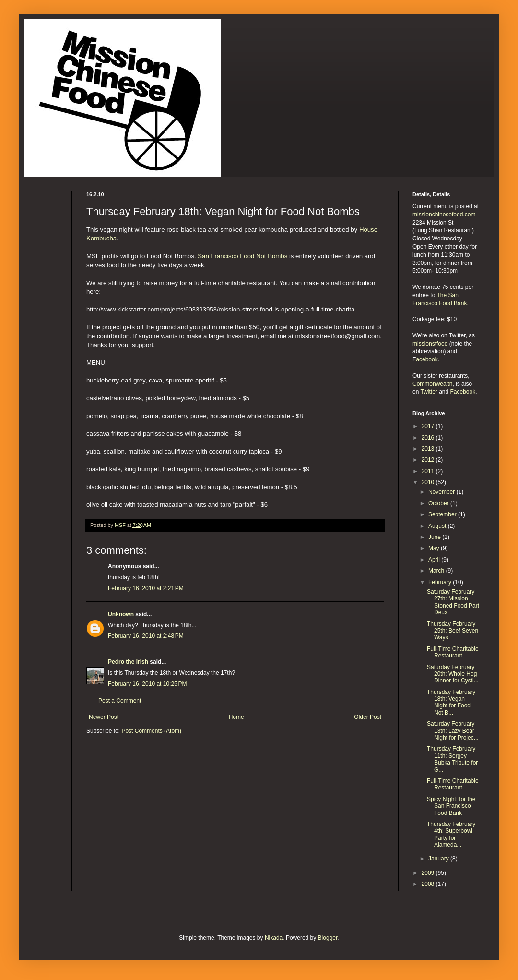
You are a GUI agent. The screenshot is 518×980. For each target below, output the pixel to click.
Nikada (274, 938)
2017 (429, 426)
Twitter (429, 392)
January (439, 859)
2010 (429, 482)
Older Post (368, 717)
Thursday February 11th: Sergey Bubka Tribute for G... (452, 759)
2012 (429, 460)
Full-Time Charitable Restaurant (453, 652)
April (435, 560)
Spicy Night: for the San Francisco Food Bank (451, 806)
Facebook (463, 392)
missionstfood (430, 344)
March (437, 571)
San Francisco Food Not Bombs (242, 256)
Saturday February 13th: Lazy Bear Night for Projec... (453, 731)
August (438, 526)
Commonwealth (432, 384)
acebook (427, 359)
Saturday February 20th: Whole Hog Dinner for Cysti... (453, 674)
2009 (429, 873)
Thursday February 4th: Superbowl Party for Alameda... (451, 834)
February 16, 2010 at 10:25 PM (147, 684)
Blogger (328, 938)
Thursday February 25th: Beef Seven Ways (453, 631)
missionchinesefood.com (444, 215)
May (435, 548)
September (443, 514)
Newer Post (104, 717)
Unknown (121, 614)
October (439, 503)
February (441, 582)
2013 (429, 449)
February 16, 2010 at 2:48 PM (146, 636)
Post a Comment (120, 701)
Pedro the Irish (128, 662)
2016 (429, 438)
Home (236, 717)
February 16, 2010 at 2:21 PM (146, 588)
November (442, 492)
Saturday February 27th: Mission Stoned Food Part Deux (453, 602)
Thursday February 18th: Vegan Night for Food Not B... (451, 702)
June (435, 537)
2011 (429, 471)
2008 (429, 884)
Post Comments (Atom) (151, 731)
